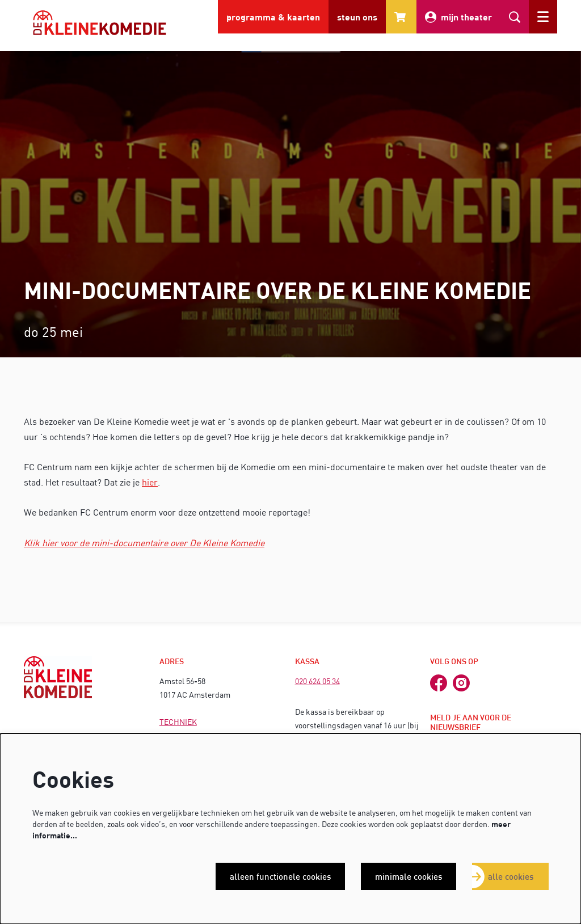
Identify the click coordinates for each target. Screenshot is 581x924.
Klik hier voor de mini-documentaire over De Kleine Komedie (144, 543)
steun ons (357, 17)
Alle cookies (511, 876)
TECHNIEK (178, 722)
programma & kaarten (273, 17)
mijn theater (458, 17)
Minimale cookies (409, 876)
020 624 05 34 (317, 681)
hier (150, 482)
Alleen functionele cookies (280, 876)
